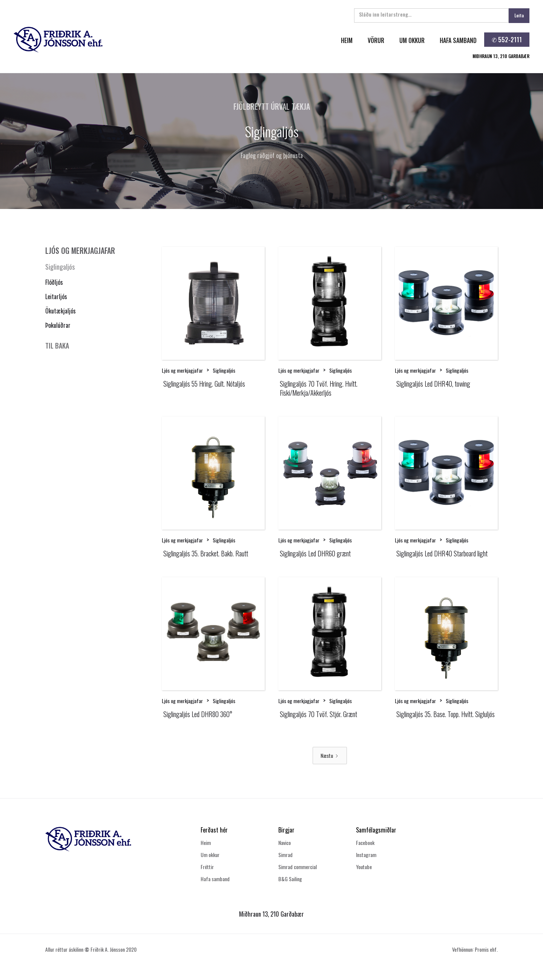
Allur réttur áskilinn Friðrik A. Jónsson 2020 (91, 949)
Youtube (364, 867)
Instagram (366, 855)
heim (347, 40)
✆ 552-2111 (507, 40)
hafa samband (458, 40)
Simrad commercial (298, 867)
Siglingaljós (60, 267)
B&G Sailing (290, 879)
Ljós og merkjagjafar (182, 370)
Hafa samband (215, 879)
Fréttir (207, 867)
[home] (141, 40)
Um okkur (210, 855)
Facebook (365, 843)
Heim (206, 843)
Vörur (376, 40)
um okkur (412, 40)
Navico (285, 843)
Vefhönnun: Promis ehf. (475, 949)
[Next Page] (330, 756)
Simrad (285, 855)
